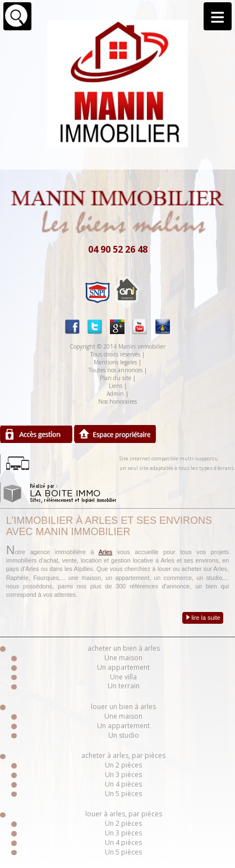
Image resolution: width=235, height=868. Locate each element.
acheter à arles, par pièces (123, 755)
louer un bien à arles (123, 707)
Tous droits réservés (115, 354)
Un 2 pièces (123, 765)
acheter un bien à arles (124, 648)
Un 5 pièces (123, 794)
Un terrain (124, 686)
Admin (115, 394)
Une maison (123, 658)
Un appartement (123, 667)
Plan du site (116, 378)
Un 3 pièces (123, 775)
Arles (106, 552)
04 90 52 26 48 (118, 249)
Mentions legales (115, 362)
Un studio (124, 735)
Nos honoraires (117, 401)
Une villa (123, 677)
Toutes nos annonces (116, 370)
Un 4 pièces (123, 784)
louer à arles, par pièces (124, 814)
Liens (116, 386)
